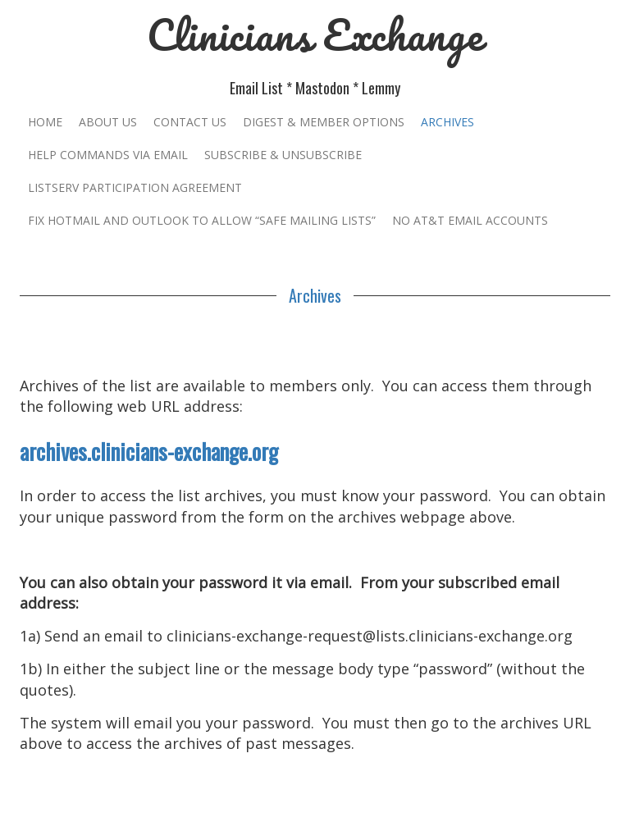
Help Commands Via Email (108, 155)
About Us (108, 122)
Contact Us (190, 122)
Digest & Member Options (324, 122)
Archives (447, 122)
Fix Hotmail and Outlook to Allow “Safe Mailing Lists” (202, 220)
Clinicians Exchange (315, 34)
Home (45, 122)
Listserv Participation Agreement (135, 187)
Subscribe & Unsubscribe (283, 155)
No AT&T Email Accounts (470, 220)
